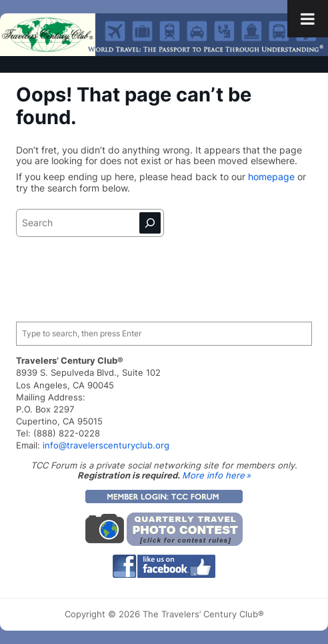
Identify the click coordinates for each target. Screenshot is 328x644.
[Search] (150, 223)
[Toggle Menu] (308, 19)
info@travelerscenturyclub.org (106, 445)
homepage (273, 177)
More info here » (216, 475)
